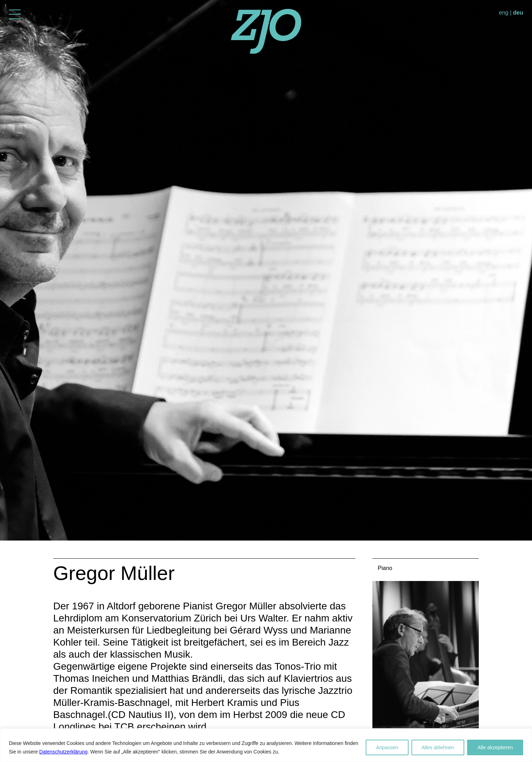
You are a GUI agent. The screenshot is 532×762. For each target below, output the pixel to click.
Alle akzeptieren (495, 747)
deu (518, 13)
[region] (266, 745)
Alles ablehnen (438, 747)
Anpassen (387, 747)
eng (504, 13)
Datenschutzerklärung (63, 752)
